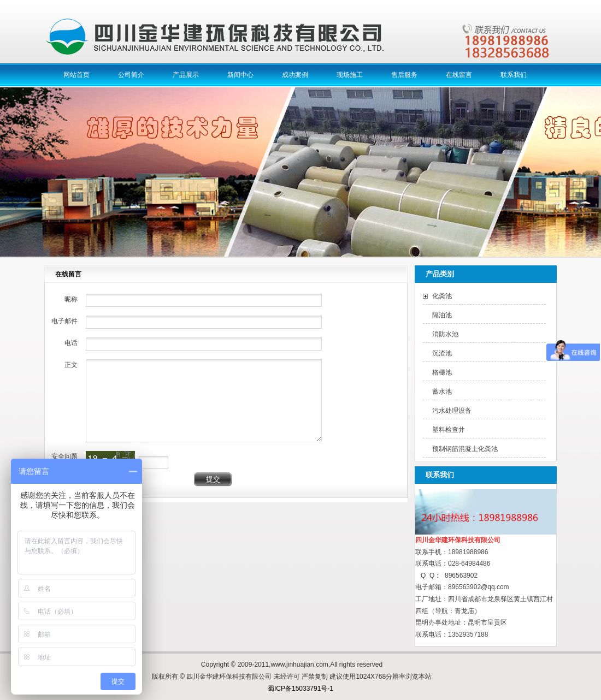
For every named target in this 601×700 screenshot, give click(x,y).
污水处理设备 (452, 411)
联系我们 (514, 75)
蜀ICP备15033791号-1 (300, 689)
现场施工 (350, 75)
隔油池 (442, 315)
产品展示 (186, 75)
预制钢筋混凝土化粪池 (465, 449)
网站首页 (76, 75)
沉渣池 (442, 353)
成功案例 (295, 75)
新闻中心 (240, 75)
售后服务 (404, 75)
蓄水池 (442, 391)
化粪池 (442, 296)
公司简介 (131, 75)
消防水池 (445, 334)
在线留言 (459, 75)
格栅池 (442, 372)
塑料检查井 (449, 430)
